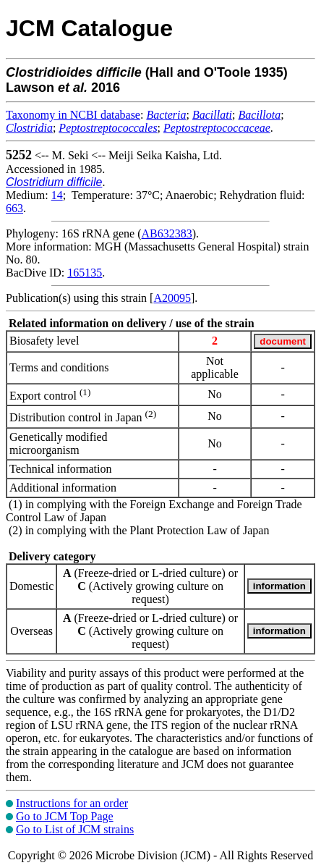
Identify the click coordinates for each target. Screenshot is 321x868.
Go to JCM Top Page (65, 816)
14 (57, 195)
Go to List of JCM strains (75, 829)
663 (14, 208)
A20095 (172, 298)
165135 (85, 273)
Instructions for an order (72, 803)
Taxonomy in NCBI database (73, 115)
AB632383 (167, 233)
